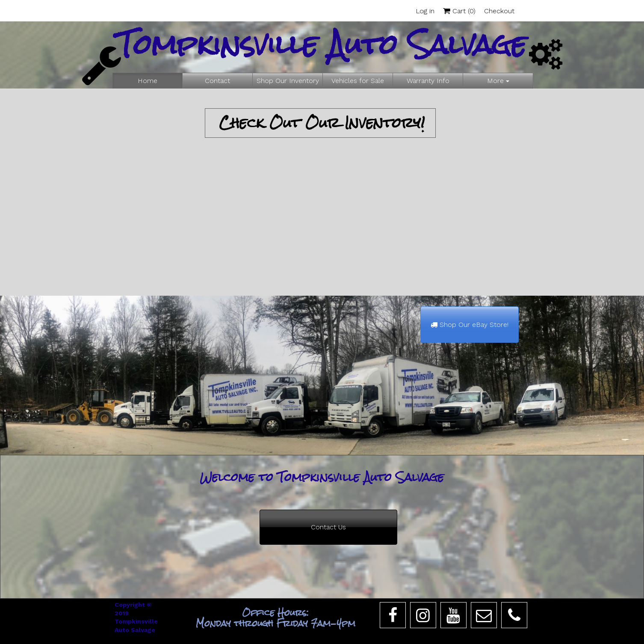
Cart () (459, 11)
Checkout (499, 11)
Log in (425, 11)
